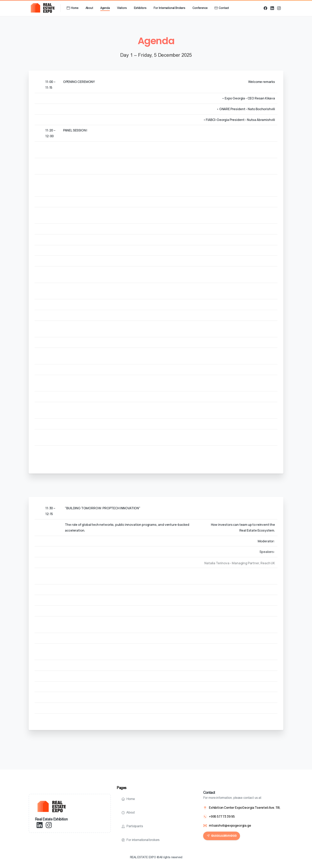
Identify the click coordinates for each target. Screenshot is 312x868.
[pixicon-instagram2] (49, 825)
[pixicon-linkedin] (40, 825)
